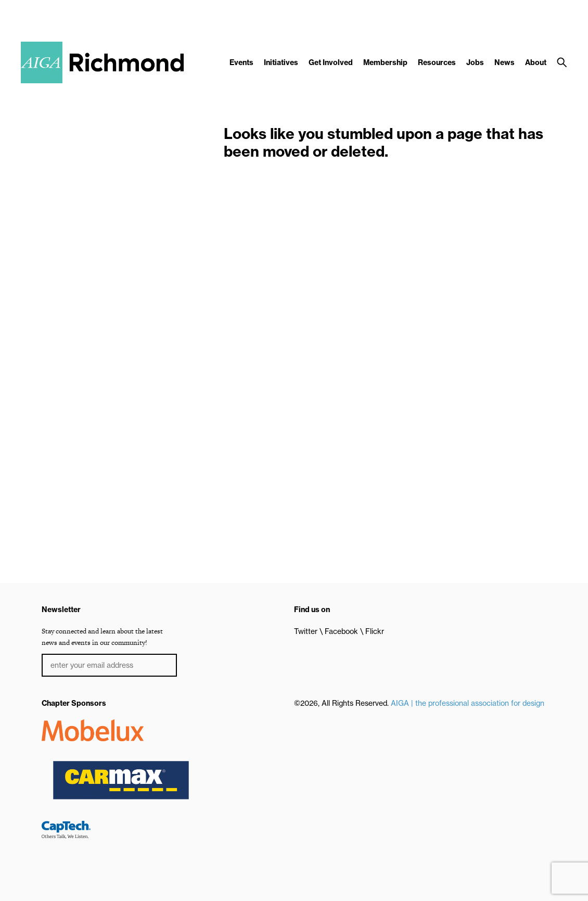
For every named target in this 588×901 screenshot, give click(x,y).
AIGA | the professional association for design (468, 703)
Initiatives (281, 62)
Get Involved (331, 62)
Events (241, 62)
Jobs (475, 62)
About (536, 62)
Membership (385, 62)
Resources (437, 62)
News (504, 62)
